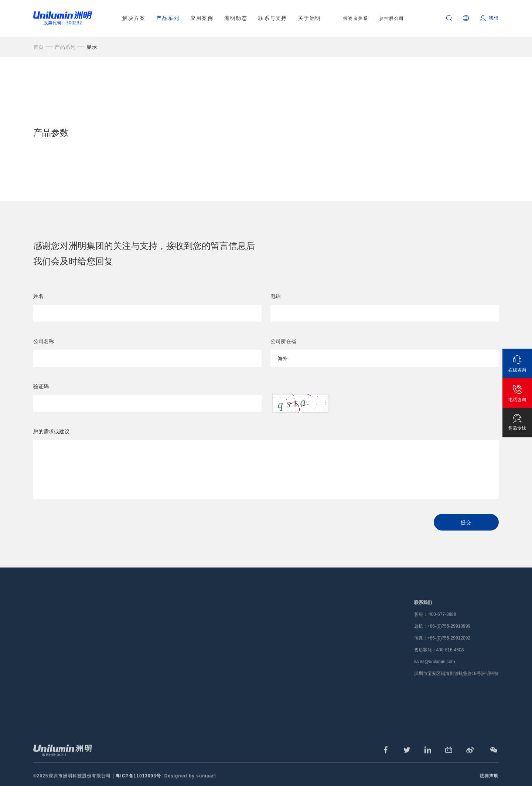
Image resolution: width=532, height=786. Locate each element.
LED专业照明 (48, 637)
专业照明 (104, 637)
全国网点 (269, 625)
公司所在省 (283, 342)
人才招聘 (339, 648)
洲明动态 (236, 18)
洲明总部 (339, 637)
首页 (38, 47)
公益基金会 (342, 708)
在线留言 (339, 696)
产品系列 (168, 18)
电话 (276, 297)
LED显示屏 (45, 625)
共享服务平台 (273, 660)
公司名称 (44, 342)
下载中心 (269, 648)
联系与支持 (273, 18)
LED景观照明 (160, 637)
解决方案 (134, 18)
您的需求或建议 (51, 432)
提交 (466, 523)
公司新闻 (217, 625)
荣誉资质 (339, 672)
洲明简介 (339, 625)
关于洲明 (310, 18)
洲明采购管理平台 (278, 672)
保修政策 (269, 637)
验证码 (41, 387)
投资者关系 (356, 18)
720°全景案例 (161, 660)
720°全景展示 (345, 719)
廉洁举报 (339, 684)
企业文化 (339, 660)
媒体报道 (217, 637)
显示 (92, 47)
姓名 (38, 297)
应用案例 (202, 18)
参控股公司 (392, 18)
